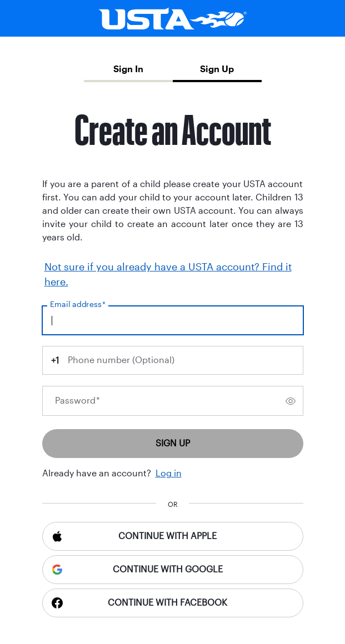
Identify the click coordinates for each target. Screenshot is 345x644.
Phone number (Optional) (121, 360)
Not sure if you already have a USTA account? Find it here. (168, 275)
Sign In (128, 69)
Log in (169, 473)
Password (77, 401)
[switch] (291, 401)
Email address (77, 305)
